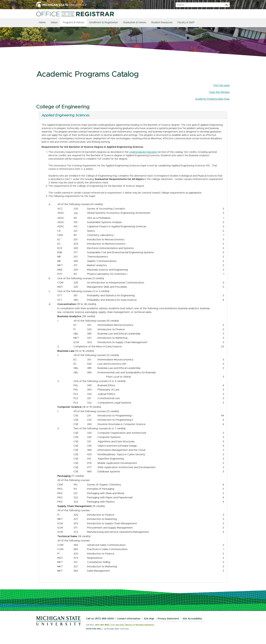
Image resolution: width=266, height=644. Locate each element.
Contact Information (129, 619)
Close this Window (219, 92)
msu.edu (120, 625)
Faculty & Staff (186, 23)
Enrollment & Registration (104, 23)
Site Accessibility (192, 619)
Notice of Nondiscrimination (140, 625)
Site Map (149, 619)
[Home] (75, 14)
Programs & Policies (74, 23)
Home (42, 23)
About (54, 23)
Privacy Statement (168, 619)
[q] (203, 5)
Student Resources (162, 23)
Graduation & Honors (135, 23)
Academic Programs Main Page (212, 99)
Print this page (222, 85)
